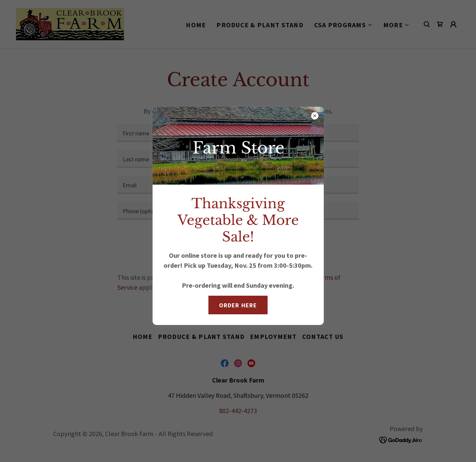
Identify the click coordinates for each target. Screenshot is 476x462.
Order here (238, 305)
